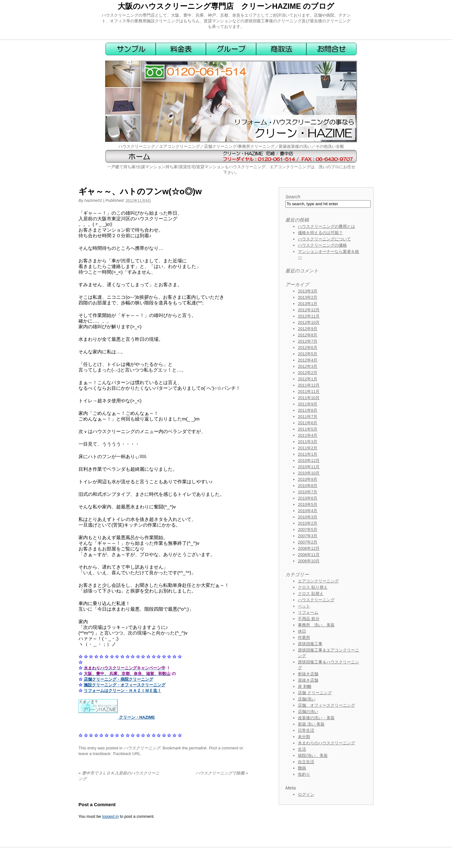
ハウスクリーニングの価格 (322, 245)
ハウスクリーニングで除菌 (222, 773)
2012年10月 (309, 322)
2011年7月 (308, 417)
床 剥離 (305, 686)
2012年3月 (308, 366)
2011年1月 (308, 454)
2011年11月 (309, 391)
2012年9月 (308, 329)
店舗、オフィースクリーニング (326, 705)
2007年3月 (308, 536)
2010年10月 (309, 473)
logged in (110, 816)
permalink (198, 748)
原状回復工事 (310, 644)
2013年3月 (308, 291)
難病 (302, 768)
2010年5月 (308, 504)
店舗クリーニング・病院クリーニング (118, 679)
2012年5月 (308, 354)
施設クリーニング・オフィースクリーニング (125, 685)
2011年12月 (309, 385)
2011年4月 (308, 435)
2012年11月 (309, 316)
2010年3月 (308, 517)
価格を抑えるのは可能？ (320, 233)
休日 (302, 631)
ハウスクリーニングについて (324, 239)
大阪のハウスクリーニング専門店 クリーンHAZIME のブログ (226, 6)
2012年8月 (308, 335)
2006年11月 (309, 555)
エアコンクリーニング (318, 581)
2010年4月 (308, 511)
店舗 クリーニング (315, 693)
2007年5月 (308, 530)
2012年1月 (308, 379)
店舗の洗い (308, 712)
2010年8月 (308, 486)
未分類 (304, 737)
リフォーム (308, 612)
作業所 (304, 638)
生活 (302, 749)
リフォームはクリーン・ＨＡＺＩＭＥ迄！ (123, 691)
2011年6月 (308, 423)
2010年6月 (308, 498)
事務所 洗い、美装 (316, 625)
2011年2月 (308, 448)
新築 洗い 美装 (311, 724)
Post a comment (223, 748)
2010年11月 (309, 467)
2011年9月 (308, 404)
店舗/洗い (307, 699)
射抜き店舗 (308, 674)
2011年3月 (308, 442)
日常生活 (306, 730)
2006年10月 (309, 561)
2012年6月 (308, 348)
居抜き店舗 (308, 680)
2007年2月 (308, 542)
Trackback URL (126, 754)
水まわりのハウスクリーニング (326, 743)
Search (293, 197)
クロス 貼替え (311, 594)
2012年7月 (308, 341)
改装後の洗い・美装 (316, 718)
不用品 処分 (309, 619)
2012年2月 (308, 373)
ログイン (306, 794)
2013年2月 (308, 297)
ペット (304, 606)
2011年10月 (309, 398)
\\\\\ (143, 456)
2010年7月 (308, 492)
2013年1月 (308, 304)
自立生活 (306, 762)
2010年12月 (309, 461)
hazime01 (93, 200)
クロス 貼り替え (313, 587)
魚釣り (304, 774)
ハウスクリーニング (142, 748)
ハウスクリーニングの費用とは (326, 226)
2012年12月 (309, 310)
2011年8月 (308, 410)
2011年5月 (308, 429)
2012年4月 (308, 360)
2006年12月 (309, 548)
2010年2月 (308, 523)
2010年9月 (308, 479)
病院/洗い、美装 (313, 755)
